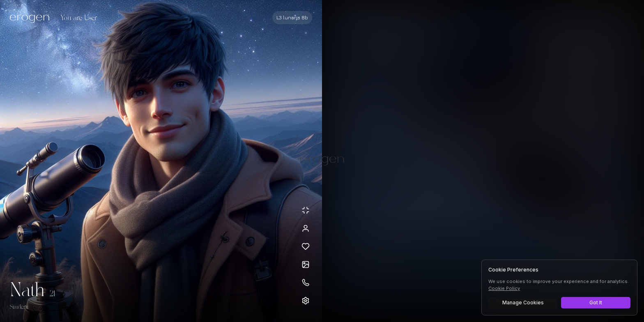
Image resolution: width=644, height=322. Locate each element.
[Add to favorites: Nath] (306, 246)
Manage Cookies (523, 302)
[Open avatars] (306, 264)
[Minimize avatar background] (306, 210)
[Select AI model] (292, 18)
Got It (596, 302)
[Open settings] (306, 301)
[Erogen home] (32, 18)
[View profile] (306, 228)
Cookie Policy (504, 288)
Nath (27, 291)
